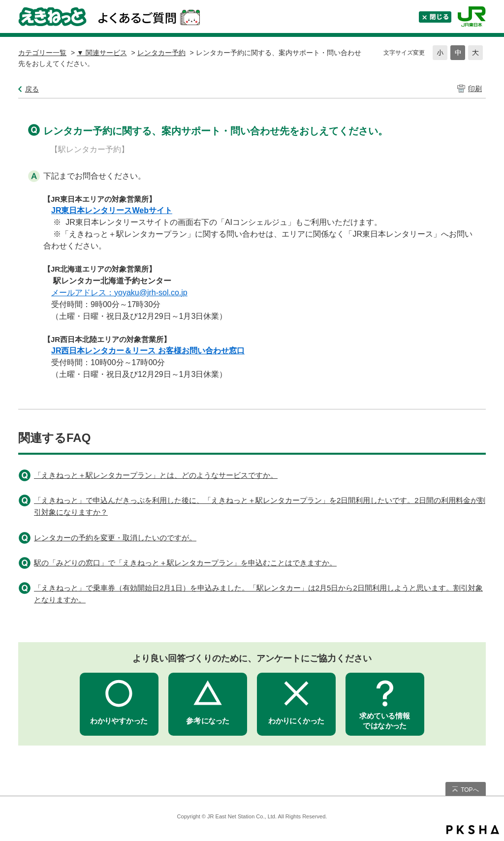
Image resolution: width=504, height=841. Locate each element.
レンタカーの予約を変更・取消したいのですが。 (115, 538)
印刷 (475, 89)
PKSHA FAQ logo (473, 830)
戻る (32, 89)
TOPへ (470, 790)
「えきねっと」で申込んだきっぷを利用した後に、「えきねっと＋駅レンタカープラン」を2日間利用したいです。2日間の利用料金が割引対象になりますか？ (260, 506)
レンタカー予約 (161, 53)
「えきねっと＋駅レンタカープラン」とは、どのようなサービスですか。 (156, 475)
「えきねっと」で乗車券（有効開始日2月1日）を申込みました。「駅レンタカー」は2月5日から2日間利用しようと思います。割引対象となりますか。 (258, 594)
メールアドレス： (83, 293)
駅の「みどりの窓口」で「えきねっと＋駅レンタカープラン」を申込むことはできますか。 (185, 563)
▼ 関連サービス (102, 53)
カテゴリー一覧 (42, 53)
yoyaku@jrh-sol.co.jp (151, 293)
